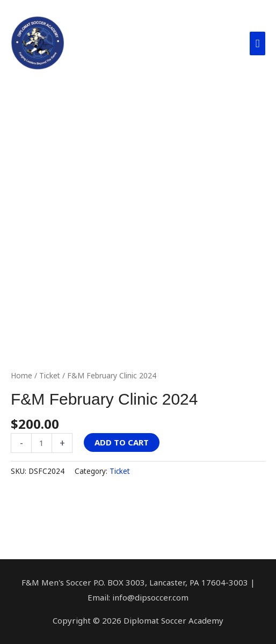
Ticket (50, 375)
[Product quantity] (42, 443)
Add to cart (122, 442)
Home (21, 375)
